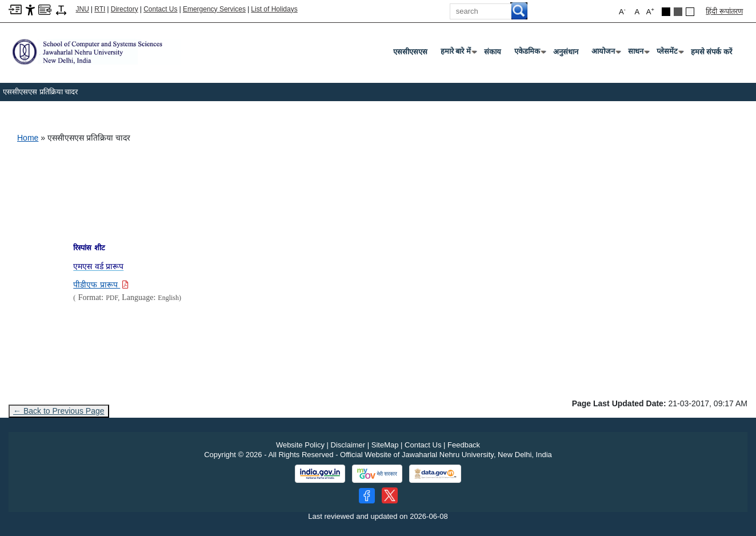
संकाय (493, 52)
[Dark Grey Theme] (678, 12)
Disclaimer (348, 445)
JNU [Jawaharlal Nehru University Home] (83, 9)
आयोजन (605, 54)
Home (28, 138)
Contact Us (160, 9)
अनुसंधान (566, 52)
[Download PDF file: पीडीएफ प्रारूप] (101, 285)
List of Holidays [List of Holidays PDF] (274, 9)
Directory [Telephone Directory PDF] (125, 9)
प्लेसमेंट (669, 54)
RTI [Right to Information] (100, 9)
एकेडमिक (529, 54)
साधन (638, 54)
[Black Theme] (666, 12)
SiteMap (385, 445)
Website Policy (300, 445)
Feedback (464, 445)
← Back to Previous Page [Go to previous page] (59, 411)
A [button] (650, 11)
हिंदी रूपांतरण (724, 11)
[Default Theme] (690, 12)
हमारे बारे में (458, 54)
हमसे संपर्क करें (711, 52)
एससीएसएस (410, 52)
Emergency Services (214, 9)
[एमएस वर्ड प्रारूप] (98, 267)
